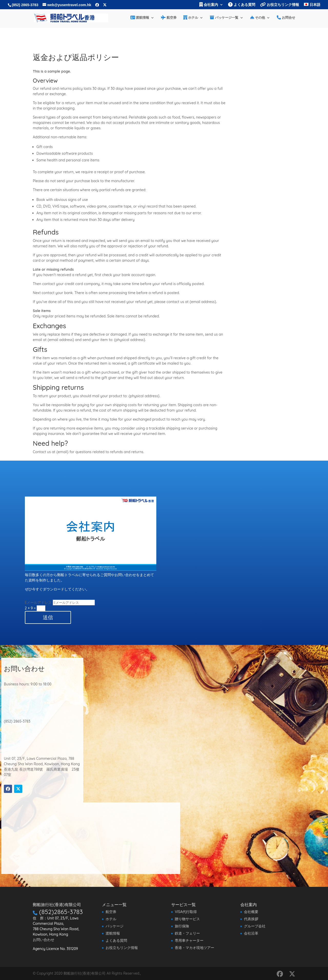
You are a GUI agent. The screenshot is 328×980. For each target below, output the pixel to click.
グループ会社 (255, 926)
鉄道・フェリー (187, 933)
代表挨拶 (251, 919)
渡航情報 (140, 18)
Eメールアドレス (38, 603)
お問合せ (286, 18)
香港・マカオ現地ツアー (194, 948)
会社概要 (251, 912)
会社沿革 (251, 933)
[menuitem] (312, 6)
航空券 (169, 18)
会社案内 (209, 5)
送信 (48, 617)
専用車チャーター (189, 940)
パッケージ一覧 (224, 18)
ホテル (191, 18)
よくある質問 (242, 5)
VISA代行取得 (186, 912)
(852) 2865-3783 (25, 5)
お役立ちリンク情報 (280, 5)
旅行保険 (182, 926)
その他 (258, 18)
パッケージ (115, 926)
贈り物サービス (187, 919)
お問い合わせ (44, 940)
